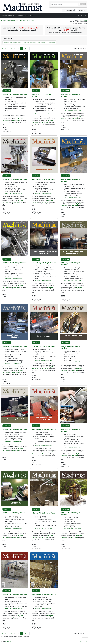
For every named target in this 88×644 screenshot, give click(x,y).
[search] (64, 4)
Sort (75, 48)
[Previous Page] (2, 48)
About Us (84, 15)
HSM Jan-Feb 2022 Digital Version (44, 513)
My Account (82, 10)
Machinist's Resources (30, 42)
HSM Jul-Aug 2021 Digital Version (44, 594)
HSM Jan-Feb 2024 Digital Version (44, 180)
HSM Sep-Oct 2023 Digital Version (15, 263)
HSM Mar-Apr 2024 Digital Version (15, 180)
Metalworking (15, 20)
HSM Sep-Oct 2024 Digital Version (15, 94)
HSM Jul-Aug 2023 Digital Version (44, 263)
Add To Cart (7, 91)
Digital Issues (51, 42)
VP (2, 20)
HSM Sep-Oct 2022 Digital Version (15, 430)
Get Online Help (83, 20)
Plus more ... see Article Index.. (73, 280)
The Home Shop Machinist (27, 20)
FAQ (79, 15)
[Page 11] (18, 48)
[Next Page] (28, 48)
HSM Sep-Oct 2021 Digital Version (15, 594)
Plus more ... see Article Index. (14, 112)
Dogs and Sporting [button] (23, 15)
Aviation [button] (32, 15)
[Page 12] (21, 48)
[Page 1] (5, 48)
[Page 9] (11, 48)
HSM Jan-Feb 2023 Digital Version (44, 346)
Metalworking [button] (12, 15)
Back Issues (42, 42)
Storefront (7, 20)
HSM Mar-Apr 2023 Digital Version (15, 346)
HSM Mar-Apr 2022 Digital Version (15, 513)
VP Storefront (9, 641)
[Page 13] (25, 48)
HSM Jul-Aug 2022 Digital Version (44, 430)
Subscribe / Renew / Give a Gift (12, 42)
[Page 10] (15, 48)
